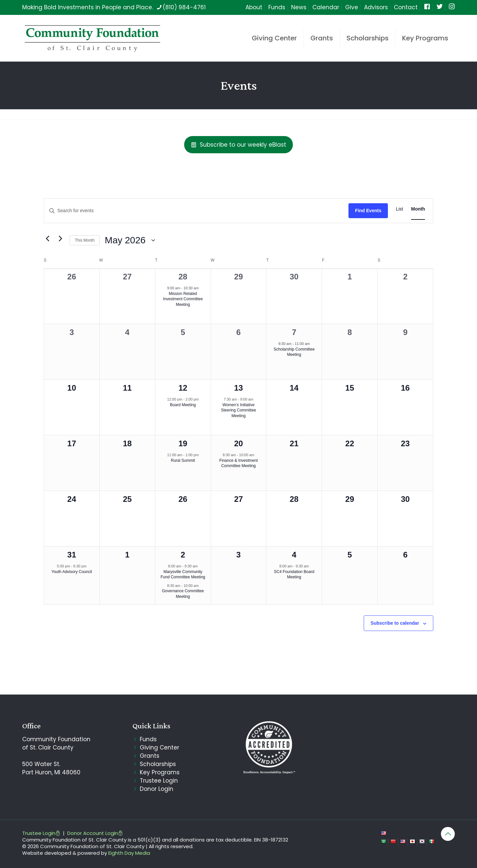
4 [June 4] (294, 555)
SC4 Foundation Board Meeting (294, 575)
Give (352, 7)
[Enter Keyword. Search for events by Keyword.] (196, 211)
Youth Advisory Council (72, 572)
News (299, 7)
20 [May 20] (239, 443)
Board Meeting (183, 405)
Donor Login (157, 789)
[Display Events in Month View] (418, 209)
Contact (406, 7)
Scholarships (158, 764)
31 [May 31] (72, 555)
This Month (85, 240)
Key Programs (160, 772)
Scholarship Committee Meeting (294, 352)
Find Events (368, 211)
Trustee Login (159, 781)
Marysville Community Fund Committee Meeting (183, 575)
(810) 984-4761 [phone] (184, 7)
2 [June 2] (183, 555)
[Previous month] (48, 239)
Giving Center (159, 747)
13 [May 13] (239, 388)
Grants (150, 756)
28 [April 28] (183, 277)
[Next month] (61, 239)
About (254, 7)
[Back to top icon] (448, 834)
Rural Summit (183, 460)
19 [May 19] (183, 443)
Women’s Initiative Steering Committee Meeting (238, 410)
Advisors (376, 7)
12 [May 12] (183, 388)
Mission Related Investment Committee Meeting (183, 299)
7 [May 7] (294, 332)
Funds (277, 7)
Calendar (326, 7)
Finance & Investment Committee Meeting (238, 463)
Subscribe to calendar (395, 623)
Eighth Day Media (129, 853)
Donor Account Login (95, 833)
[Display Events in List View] (399, 209)
